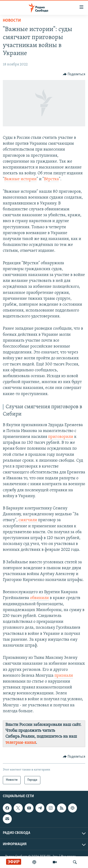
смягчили (28, 520)
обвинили (39, 598)
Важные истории (20, 179)
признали (64, 676)
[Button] (74, 74)
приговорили (61, 437)
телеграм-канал (21, 743)
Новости (12, 21)
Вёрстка (51, 179)
